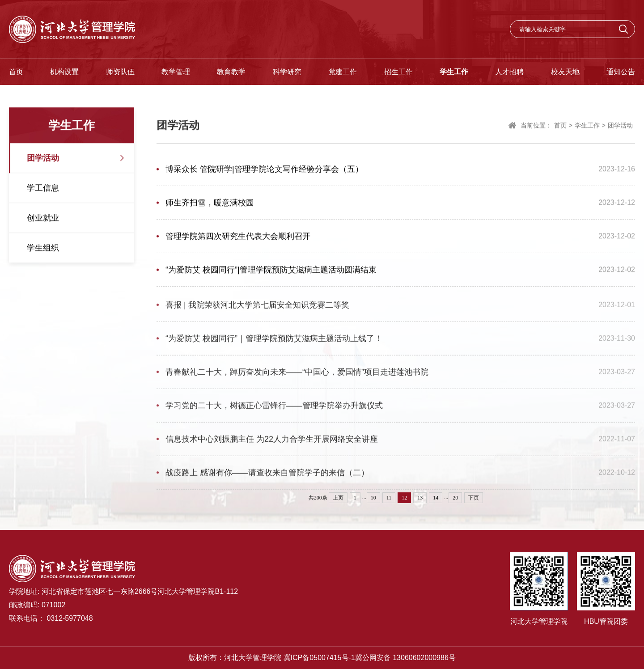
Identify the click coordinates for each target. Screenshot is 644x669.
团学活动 (43, 159)
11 (389, 498)
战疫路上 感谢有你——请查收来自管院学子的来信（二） (267, 475)
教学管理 (176, 72)
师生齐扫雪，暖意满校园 (210, 203)
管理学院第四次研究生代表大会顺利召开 (238, 237)
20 (455, 498)
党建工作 (343, 72)
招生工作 (398, 72)
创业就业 (43, 219)
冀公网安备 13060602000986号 (405, 658)
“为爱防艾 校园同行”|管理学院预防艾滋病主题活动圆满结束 (271, 271)
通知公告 (621, 72)
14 (436, 498)
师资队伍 (120, 72)
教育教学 (231, 72)
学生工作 (454, 72)
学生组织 (43, 249)
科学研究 (287, 72)
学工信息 (43, 189)
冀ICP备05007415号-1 (319, 658)
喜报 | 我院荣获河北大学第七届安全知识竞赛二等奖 (257, 308)
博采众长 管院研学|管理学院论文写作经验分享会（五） (264, 170)
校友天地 (565, 72)
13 (420, 498)
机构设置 (64, 72)
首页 (16, 72)
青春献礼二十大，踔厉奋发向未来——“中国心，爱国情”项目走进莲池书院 (297, 375)
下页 (474, 498)
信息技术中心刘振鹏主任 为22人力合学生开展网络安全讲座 (272, 442)
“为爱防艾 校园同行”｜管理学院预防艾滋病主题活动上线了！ (274, 341)
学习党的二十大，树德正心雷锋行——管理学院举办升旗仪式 (274, 408)
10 (373, 498)
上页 (338, 498)
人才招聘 (509, 72)
